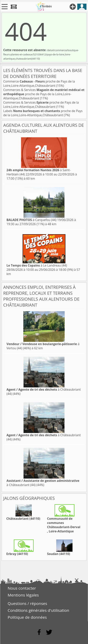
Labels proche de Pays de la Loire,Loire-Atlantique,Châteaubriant (43, 113)
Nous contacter (22, 588)
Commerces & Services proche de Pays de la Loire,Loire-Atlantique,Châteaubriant (44, 94)
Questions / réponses (27, 603)
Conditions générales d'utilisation (38, 610)
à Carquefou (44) (31, 220)
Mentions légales (23, 595)
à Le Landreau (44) (37, 265)
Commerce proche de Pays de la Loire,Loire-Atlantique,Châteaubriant (39, 83)
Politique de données (27, 617)
